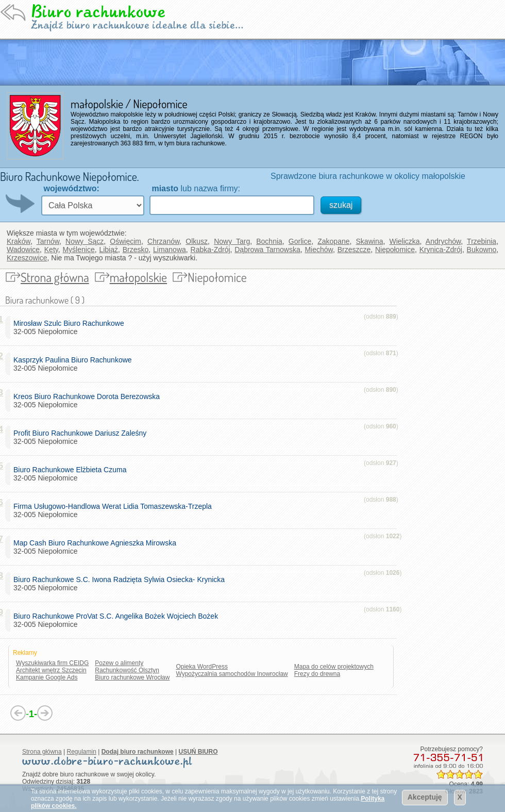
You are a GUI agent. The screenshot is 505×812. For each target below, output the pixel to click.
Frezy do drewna (317, 674)
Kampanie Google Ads (47, 677)
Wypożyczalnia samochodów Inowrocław (232, 674)
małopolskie (138, 277)
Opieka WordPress (201, 667)
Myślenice (78, 250)
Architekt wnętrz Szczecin (51, 670)
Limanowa (170, 250)
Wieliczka (404, 241)
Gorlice (300, 241)
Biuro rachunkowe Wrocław (132, 677)
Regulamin (82, 752)
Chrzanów (163, 241)
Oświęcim (125, 241)
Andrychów (443, 241)
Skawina (370, 241)
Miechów (318, 250)
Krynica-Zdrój (441, 250)
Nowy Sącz (85, 241)
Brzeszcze (354, 250)
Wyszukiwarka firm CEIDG (52, 663)
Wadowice (23, 250)
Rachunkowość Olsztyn (127, 670)
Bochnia (269, 241)
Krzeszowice (27, 258)
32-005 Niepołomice (71, 327)
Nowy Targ (232, 241)
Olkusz (197, 241)
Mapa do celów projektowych (334, 667)
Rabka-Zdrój (211, 250)
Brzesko (136, 250)
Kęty (51, 250)
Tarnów (48, 241)
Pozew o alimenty (119, 663)
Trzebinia (482, 241)
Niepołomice (395, 250)
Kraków (19, 241)
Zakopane (333, 241)
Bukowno (482, 250)
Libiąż (108, 250)
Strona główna (55, 277)
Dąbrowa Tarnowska (267, 250)
